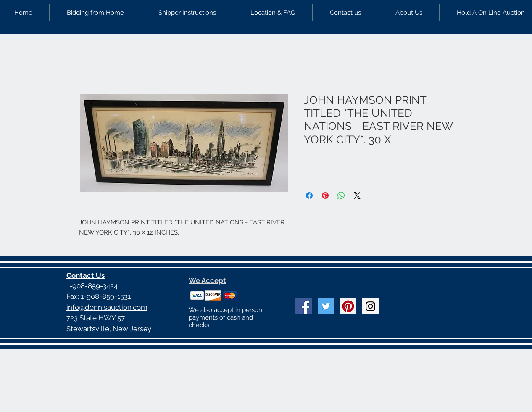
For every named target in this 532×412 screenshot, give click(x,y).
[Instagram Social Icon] (370, 306)
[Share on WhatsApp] (341, 195)
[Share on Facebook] (309, 195)
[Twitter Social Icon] (326, 306)
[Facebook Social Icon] (304, 306)
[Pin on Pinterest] (325, 195)
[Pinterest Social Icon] (348, 306)
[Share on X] (357, 195)
